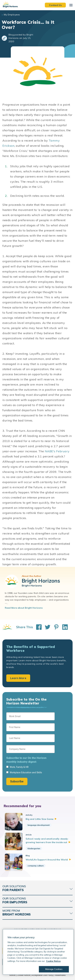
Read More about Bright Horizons (24, 608)
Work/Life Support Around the (48, 860)
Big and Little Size (41, 819)
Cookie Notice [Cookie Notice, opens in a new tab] (53, 961)
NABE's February (57, 451)
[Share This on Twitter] (46, 627)
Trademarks (60, 975)
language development (39, 825)
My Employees (12, 15)
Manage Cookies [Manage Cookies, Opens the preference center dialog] (54, 969)
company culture (36, 866)
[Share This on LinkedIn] (63, 627)
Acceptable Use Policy (42, 975)
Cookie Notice (24, 975)
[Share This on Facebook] (37, 627)
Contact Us (55, 5)
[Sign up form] (30, 749)
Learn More (18, 678)
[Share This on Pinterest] (55, 627)
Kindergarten (34, 848)
